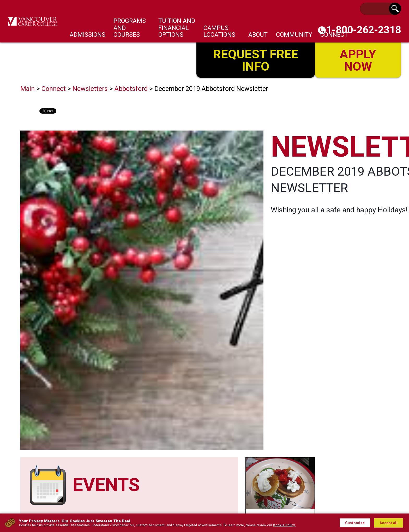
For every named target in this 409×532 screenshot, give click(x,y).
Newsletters (90, 89)
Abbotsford (131, 89)
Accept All (389, 523)
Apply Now (358, 60)
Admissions (88, 35)
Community (294, 35)
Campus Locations (219, 31)
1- (363, 30)
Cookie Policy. (284, 525)
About (258, 35)
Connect (54, 89)
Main (28, 89)
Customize (355, 523)
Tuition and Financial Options (177, 28)
